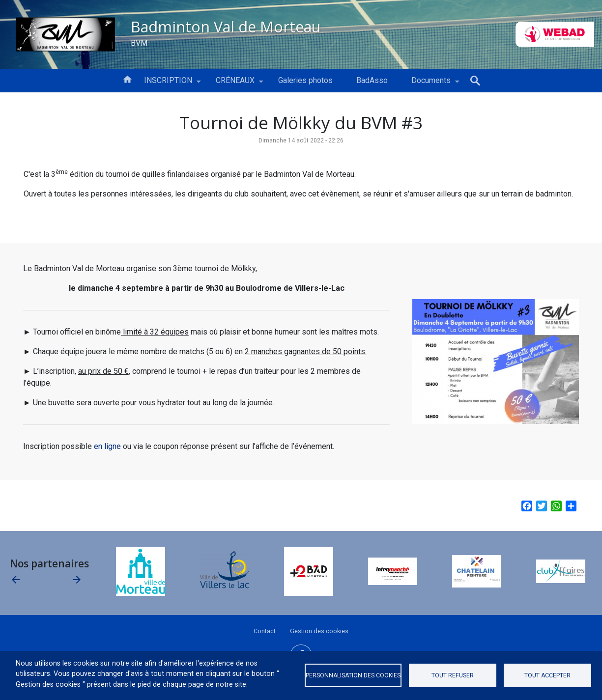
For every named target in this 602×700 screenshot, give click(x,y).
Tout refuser (453, 675)
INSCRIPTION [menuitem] (168, 84)
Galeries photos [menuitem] (305, 80)
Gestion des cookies (319, 631)
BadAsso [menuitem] (372, 80)
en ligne (107, 446)
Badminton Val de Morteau (226, 26)
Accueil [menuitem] (127, 79)
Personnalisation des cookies (353, 675)
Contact (265, 631)
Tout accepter (547, 675)
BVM (139, 42)
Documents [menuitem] (431, 84)
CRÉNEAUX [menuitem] (235, 84)
